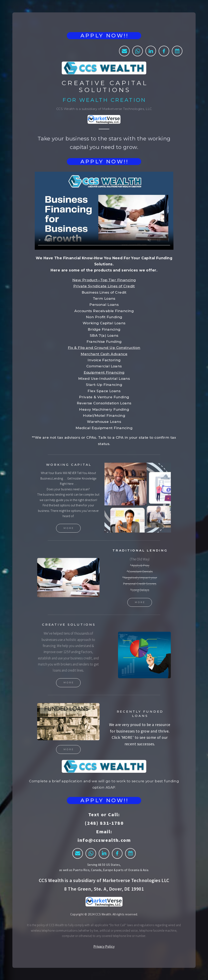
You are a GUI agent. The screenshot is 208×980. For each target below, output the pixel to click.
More (69, 528)
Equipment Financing (104, 372)
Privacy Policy (104, 946)
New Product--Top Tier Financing (104, 280)
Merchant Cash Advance (104, 354)
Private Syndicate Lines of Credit (104, 286)
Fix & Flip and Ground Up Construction (104, 348)
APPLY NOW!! (105, 36)
